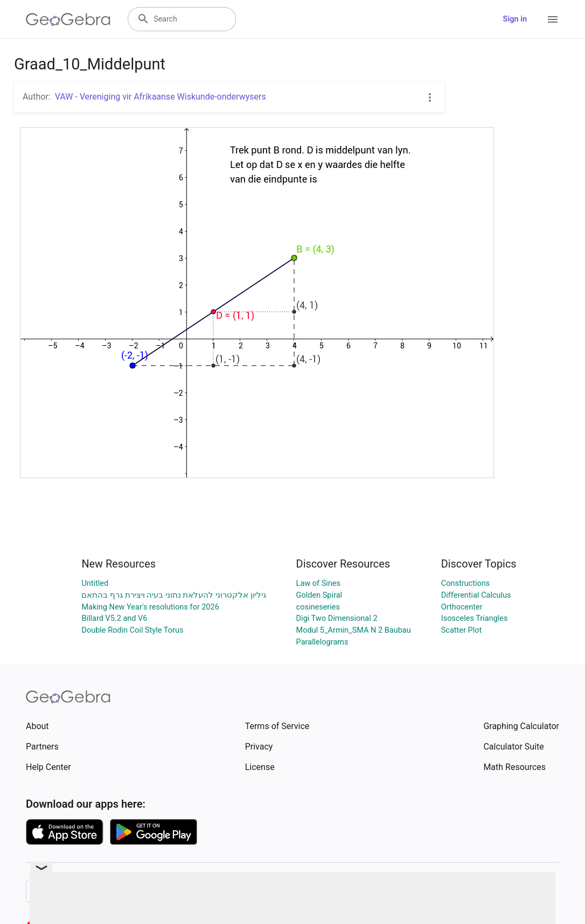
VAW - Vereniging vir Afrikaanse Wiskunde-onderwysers (161, 97)
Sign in (515, 19)
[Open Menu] (553, 19)
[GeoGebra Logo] (68, 19)
